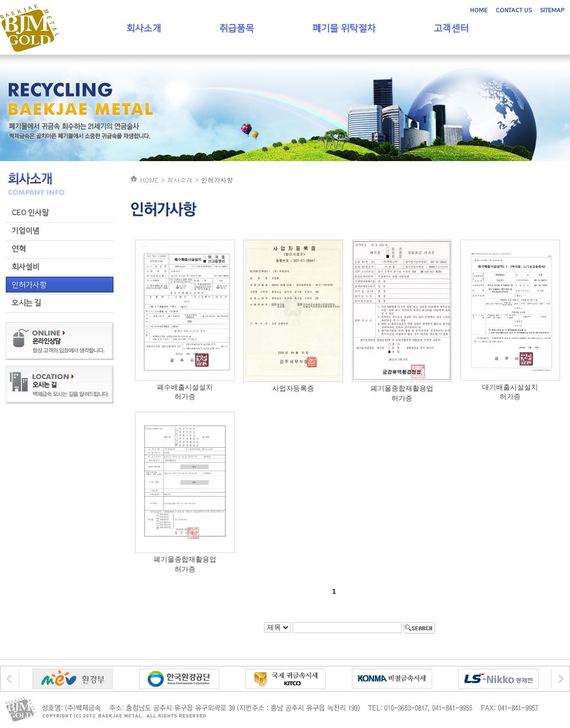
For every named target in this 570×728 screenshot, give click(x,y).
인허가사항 (29, 285)
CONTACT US (514, 10)
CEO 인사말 (30, 213)
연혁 (19, 249)
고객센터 (451, 28)
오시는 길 (26, 303)
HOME (479, 10)
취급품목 (237, 28)
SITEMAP (552, 10)
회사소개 (144, 28)
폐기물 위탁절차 (344, 28)
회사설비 (26, 267)
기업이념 (26, 231)
